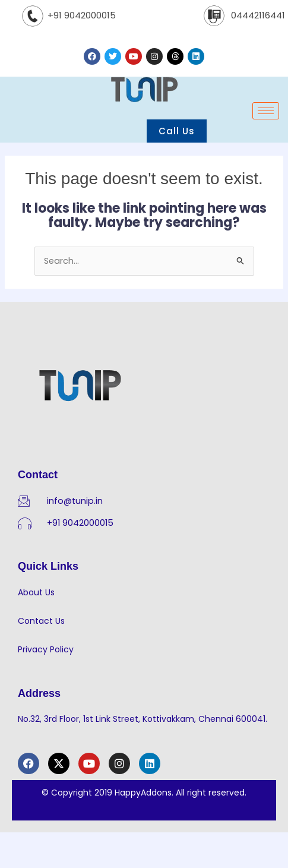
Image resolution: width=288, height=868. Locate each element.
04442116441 (258, 15)
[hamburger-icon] (266, 111)
